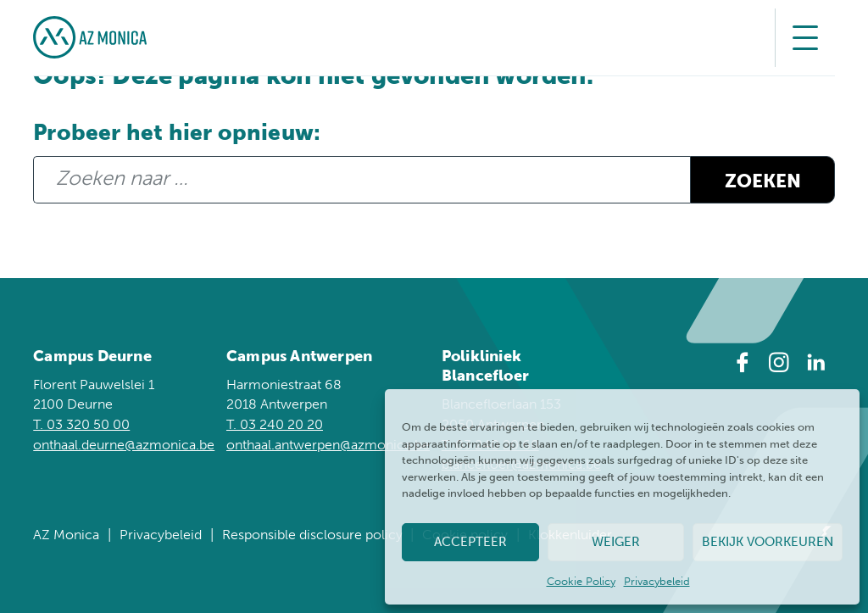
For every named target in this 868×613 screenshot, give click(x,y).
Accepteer (470, 542)
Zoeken (763, 181)
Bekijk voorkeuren (768, 542)
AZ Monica (66, 535)
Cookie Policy (581, 581)
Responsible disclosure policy (312, 535)
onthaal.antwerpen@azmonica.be (328, 445)
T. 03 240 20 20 (275, 424)
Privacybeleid (657, 581)
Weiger (616, 542)
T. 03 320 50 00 (81, 424)
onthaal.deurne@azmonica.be (124, 445)
